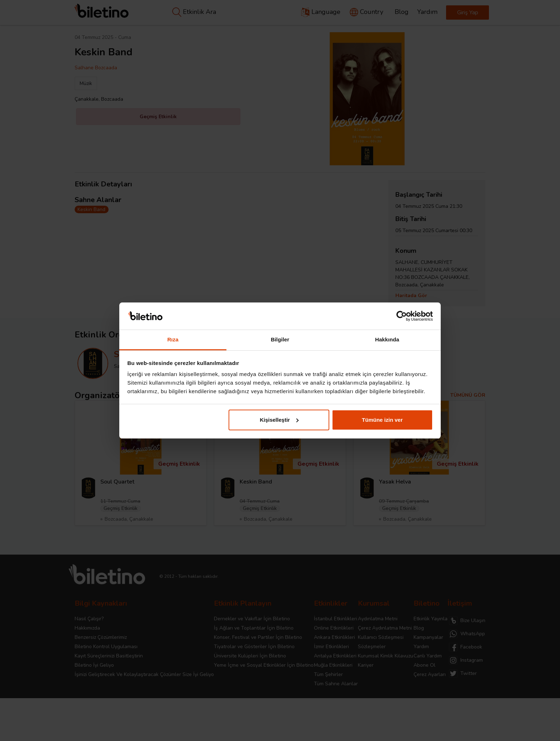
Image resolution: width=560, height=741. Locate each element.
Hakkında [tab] (387, 339)
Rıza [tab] (173, 339)
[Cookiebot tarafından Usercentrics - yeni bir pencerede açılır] (402, 316)
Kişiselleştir (279, 420)
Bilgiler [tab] (280, 339)
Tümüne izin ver (382, 420)
